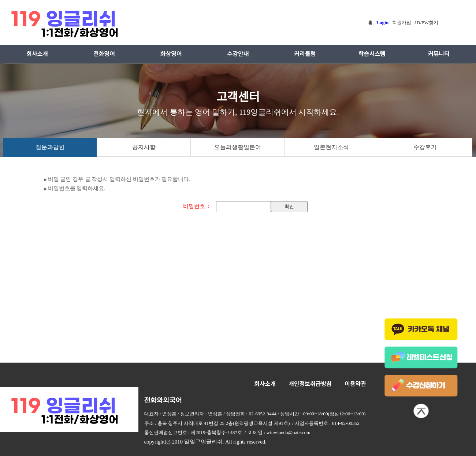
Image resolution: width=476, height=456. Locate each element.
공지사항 (144, 147)
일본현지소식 (331, 147)
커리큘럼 (305, 54)
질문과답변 (50, 147)
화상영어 (171, 54)
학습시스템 (372, 54)
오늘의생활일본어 (238, 147)
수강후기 (425, 147)
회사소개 (37, 54)
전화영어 (104, 54)
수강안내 (238, 54)
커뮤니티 (439, 54)
